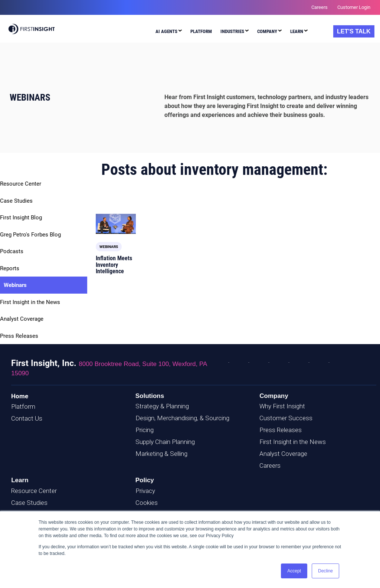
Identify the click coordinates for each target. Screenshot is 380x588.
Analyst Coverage (22, 319)
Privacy (145, 491)
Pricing (145, 430)
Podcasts (12, 251)
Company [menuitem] (267, 31)
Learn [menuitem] (297, 31)
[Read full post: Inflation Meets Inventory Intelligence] (116, 224)
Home (20, 396)
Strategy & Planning (162, 406)
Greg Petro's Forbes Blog (30, 235)
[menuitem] (169, 32)
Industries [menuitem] (232, 31)
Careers (270, 465)
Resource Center (21, 184)
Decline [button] (325, 571)
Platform (23, 406)
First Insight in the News (30, 302)
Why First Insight (282, 406)
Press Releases (19, 336)
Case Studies (16, 201)
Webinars (15, 285)
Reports (10, 268)
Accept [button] (294, 571)
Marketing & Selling (161, 454)
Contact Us (27, 418)
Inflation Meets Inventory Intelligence (114, 265)
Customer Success (286, 418)
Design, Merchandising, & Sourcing (182, 418)
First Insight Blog (21, 218)
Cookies (147, 503)
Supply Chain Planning (165, 442)
